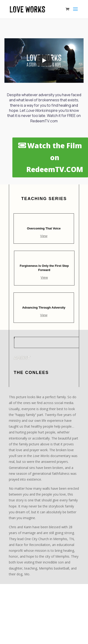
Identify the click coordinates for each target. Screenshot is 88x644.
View (44, 236)
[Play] (44, 60)
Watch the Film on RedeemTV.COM (55, 157)
